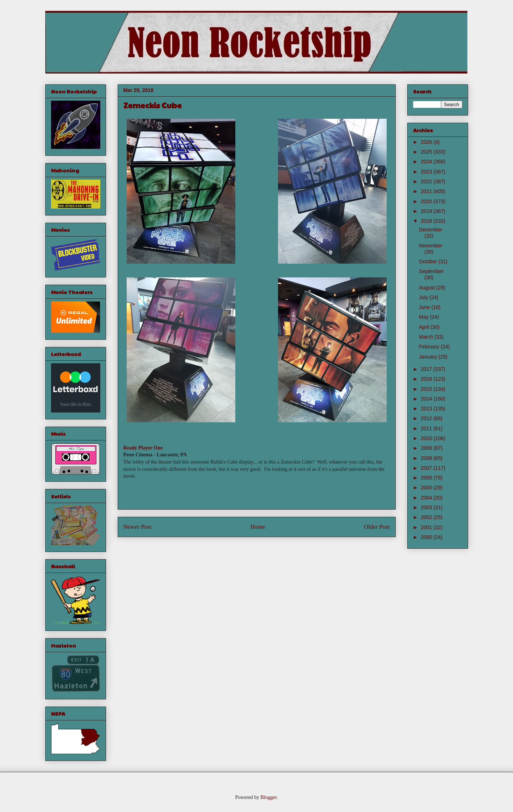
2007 (427, 468)
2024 (427, 162)
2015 (427, 389)
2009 (427, 448)
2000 (427, 537)
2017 (427, 369)
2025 (427, 152)
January (429, 357)
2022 (427, 181)
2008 (427, 458)
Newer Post (138, 527)
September (431, 271)
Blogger (269, 797)
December (431, 230)
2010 (427, 438)
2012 (427, 418)
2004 (427, 498)
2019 (427, 211)
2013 (427, 409)
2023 (427, 172)
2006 (427, 478)
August (427, 288)
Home (258, 527)
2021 (427, 191)
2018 (427, 221)
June (425, 307)
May (424, 317)
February (430, 347)
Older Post (377, 527)
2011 (427, 428)
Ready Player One (143, 448)
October (429, 261)
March (427, 337)
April (425, 327)
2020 (427, 201)
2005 (427, 487)
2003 (427, 507)
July (424, 297)
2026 (427, 142)
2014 (427, 399)
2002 (427, 517)
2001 (427, 527)
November (431, 246)
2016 (427, 379)
